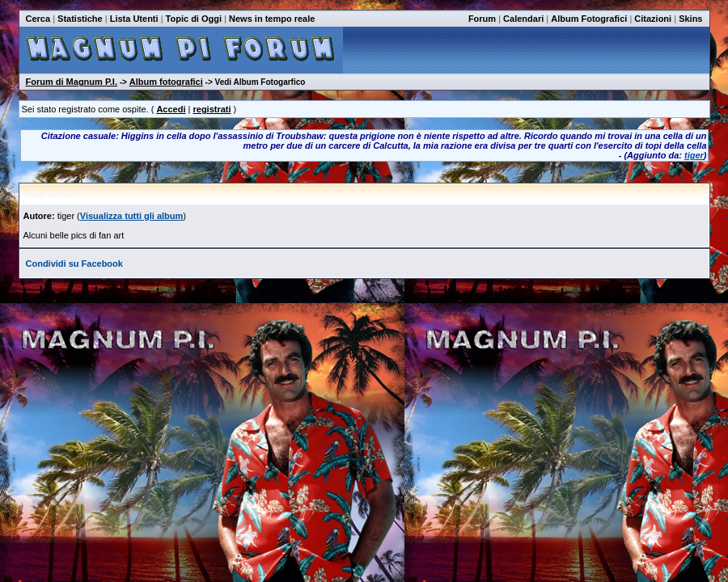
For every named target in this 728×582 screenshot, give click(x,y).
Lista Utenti (134, 19)
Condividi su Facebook (74, 264)
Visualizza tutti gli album (132, 216)
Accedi (171, 109)
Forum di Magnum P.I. (72, 82)
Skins (690, 19)
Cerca (38, 19)
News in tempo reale (272, 19)
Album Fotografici (589, 19)
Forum (482, 19)
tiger (694, 155)
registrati (212, 109)
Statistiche (80, 19)
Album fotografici (166, 82)
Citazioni (653, 19)
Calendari (523, 19)
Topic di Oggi (194, 19)
